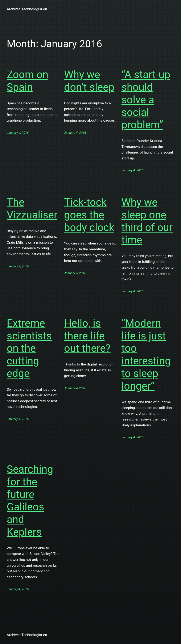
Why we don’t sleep (89, 81)
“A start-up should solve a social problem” (146, 100)
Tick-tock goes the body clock (89, 215)
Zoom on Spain (28, 81)
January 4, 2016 (18, 133)
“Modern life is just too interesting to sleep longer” (146, 355)
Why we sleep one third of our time (147, 221)
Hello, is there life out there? (87, 336)
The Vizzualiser (32, 209)
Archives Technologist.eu (27, 9)
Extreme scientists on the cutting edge (29, 348)
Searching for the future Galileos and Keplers (30, 501)
